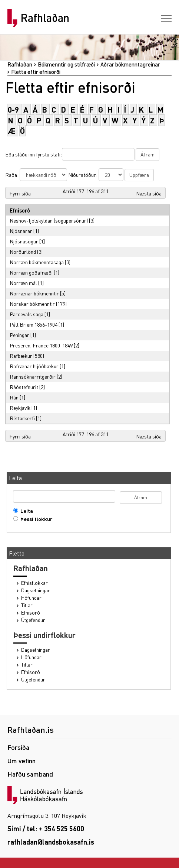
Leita (25, 511)
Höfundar (31, 598)
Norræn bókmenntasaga (37, 262)
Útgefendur (33, 620)
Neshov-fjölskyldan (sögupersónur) (49, 220)
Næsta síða (149, 193)
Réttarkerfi (22, 418)
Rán (14, 397)
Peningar (19, 335)
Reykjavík (20, 408)
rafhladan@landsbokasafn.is (51, 842)
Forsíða (18, 747)
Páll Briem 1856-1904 (34, 324)
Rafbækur (21, 356)
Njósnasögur (24, 241)
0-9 (13, 109)
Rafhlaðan (45, 18)
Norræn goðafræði (31, 272)
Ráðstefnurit (24, 387)
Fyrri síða (20, 193)
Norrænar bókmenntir (34, 293)
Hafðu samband (30, 774)
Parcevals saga (26, 314)
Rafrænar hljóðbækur (34, 366)
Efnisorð (31, 613)
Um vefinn (21, 760)
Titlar (27, 605)
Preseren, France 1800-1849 (41, 345)
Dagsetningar (36, 590)
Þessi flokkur (35, 519)
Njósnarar (21, 231)
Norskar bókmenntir (32, 304)
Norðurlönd (23, 252)
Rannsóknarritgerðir (33, 376)
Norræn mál (23, 283)
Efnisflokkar (34, 583)
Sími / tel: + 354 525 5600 (46, 828)
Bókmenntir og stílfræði (66, 64)
